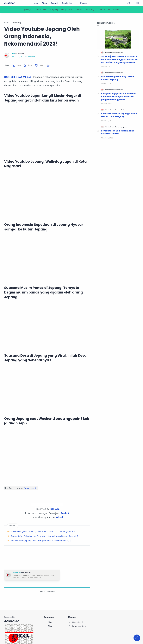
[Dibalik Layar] (41, 10)
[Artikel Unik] (120, 110)
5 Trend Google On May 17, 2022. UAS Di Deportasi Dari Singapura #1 (43, 531)
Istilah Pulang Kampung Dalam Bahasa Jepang (117, 78)
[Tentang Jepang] (121, 127)
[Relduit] (79, 10)
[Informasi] (119, 52)
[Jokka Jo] (28, 10)
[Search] (133, 3)
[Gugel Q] (54, 10)
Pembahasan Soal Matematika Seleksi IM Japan (118, 132)
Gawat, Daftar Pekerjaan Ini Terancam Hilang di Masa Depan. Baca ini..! (44, 536)
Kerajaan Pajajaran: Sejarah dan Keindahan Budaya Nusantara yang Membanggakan (119, 97)
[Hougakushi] (67, 10)
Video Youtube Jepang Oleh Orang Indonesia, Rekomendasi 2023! (41, 541)
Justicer (9, 3)
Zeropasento (31, 488)
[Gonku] (102, 10)
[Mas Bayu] (91, 10)
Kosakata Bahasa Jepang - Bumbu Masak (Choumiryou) (120, 115)
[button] (128, 3)
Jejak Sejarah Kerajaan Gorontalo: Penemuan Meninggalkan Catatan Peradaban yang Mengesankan (120, 59)
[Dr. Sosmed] (114, 10)
